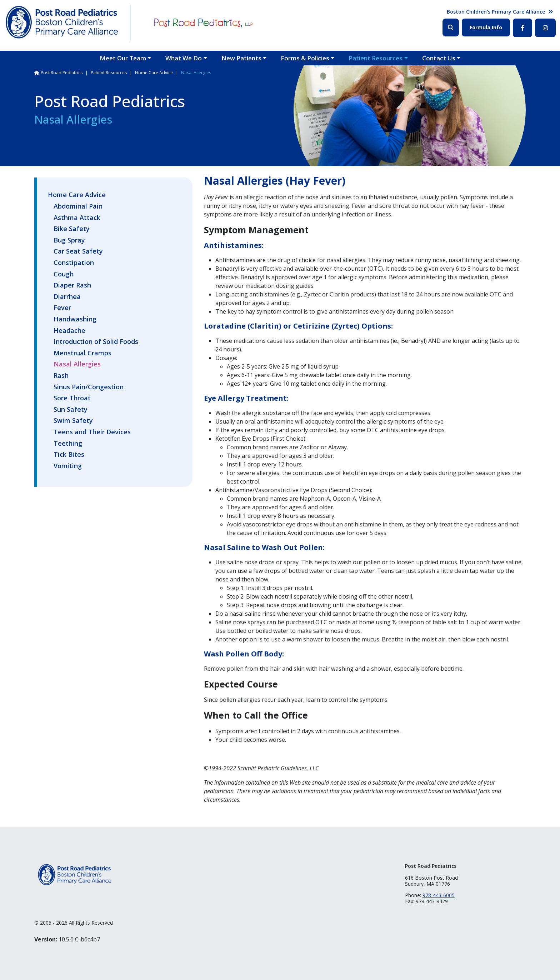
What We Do (184, 58)
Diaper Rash (72, 285)
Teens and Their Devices (92, 432)
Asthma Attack (77, 218)
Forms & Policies (305, 58)
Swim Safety (73, 421)
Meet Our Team (123, 58)
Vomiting (68, 466)
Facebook (522, 28)
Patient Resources (376, 58)
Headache (69, 331)
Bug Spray (69, 240)
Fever (62, 308)
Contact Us (439, 58)
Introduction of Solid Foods (96, 342)
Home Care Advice (154, 73)
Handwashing (75, 319)
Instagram (545, 28)
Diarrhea (67, 297)
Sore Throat (72, 398)
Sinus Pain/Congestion (89, 387)
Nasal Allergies (77, 364)
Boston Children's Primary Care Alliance (496, 12)
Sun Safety (71, 410)
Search (451, 27)
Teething (68, 444)
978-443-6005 (439, 895)
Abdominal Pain (78, 206)
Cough (64, 274)
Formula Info (486, 27)
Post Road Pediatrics (62, 73)
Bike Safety (72, 229)
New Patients (241, 58)
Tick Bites (69, 455)
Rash (61, 376)
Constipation (74, 263)
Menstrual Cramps (82, 353)
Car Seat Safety (78, 251)
